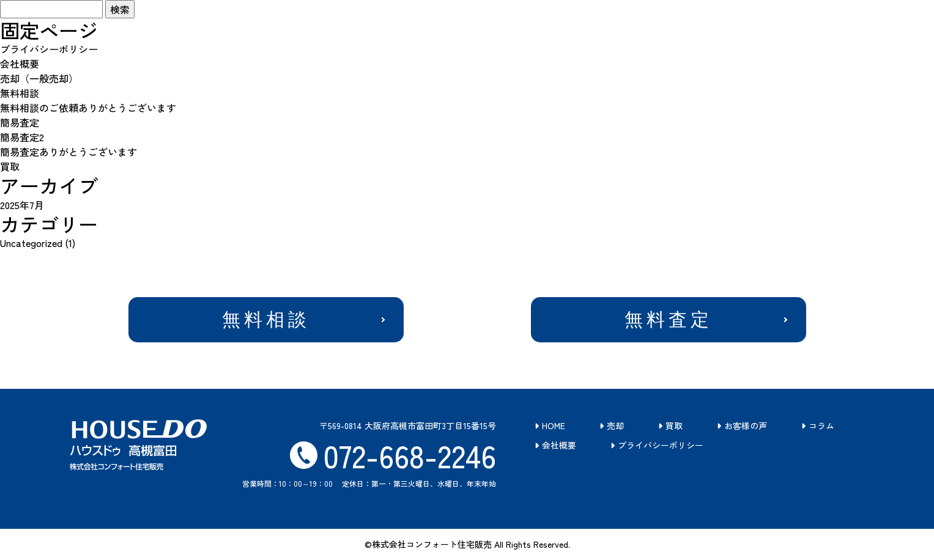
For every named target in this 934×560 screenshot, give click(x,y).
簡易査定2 (22, 137)
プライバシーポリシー (49, 49)
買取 (10, 166)
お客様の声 (746, 426)
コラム (821, 426)
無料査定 (669, 319)
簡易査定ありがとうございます (69, 152)
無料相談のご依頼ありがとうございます (88, 108)
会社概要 (20, 64)
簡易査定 (20, 122)
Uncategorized (31, 243)
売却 (615, 426)
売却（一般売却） (39, 78)
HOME (554, 426)
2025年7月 (22, 205)
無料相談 (20, 93)
